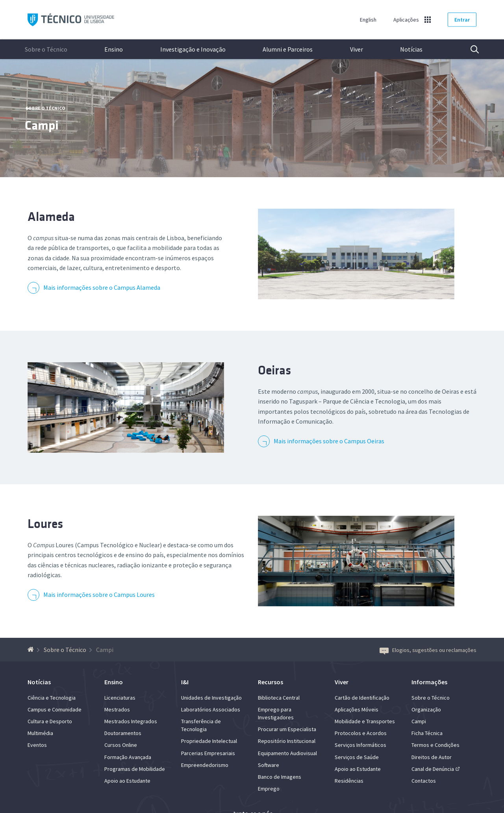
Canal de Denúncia (433, 769)
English (368, 20)
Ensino (114, 49)
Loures (45, 524)
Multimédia (40, 733)
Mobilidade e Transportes (365, 721)
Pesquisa (470, 49)
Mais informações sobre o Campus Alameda (102, 287)
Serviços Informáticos (360, 745)
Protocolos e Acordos (361, 733)
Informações (429, 682)
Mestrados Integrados (131, 721)
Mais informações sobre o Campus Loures (99, 594)
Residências (349, 781)
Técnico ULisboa (71, 20)
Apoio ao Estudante (127, 781)
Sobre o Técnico (46, 49)
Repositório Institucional (287, 741)
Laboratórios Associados (211, 709)
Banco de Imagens (280, 777)
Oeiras (274, 370)
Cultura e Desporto (50, 721)
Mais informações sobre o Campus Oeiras (329, 441)
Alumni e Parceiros (288, 49)
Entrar (462, 20)
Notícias (411, 49)
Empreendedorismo (205, 765)
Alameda (51, 217)
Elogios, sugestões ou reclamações (428, 650)
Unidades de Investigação (211, 698)
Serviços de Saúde (357, 757)
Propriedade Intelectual (209, 741)
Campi (419, 721)
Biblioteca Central (279, 698)
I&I (185, 682)
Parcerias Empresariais (208, 753)
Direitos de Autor (432, 757)
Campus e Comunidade (55, 709)
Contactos (424, 781)
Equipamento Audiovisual (287, 753)
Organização (426, 709)
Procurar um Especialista (287, 729)
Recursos (271, 682)
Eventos (37, 745)
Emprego (269, 789)
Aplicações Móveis (357, 709)
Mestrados (117, 709)
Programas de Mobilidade (135, 769)
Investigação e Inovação (193, 49)
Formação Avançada (128, 757)
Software (269, 765)
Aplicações (406, 20)
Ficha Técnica (427, 733)
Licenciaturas (120, 698)
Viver (357, 49)
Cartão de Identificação (362, 698)
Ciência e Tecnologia (52, 698)
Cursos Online (121, 745)
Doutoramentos (123, 733)
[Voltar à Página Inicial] (32, 650)
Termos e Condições (435, 745)
